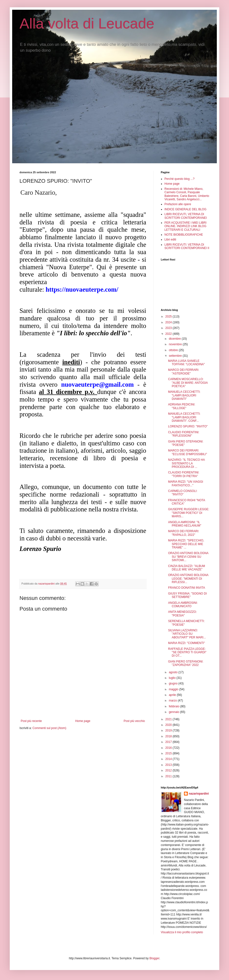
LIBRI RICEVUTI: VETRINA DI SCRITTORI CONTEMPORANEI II (187, 246)
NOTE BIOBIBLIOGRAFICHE (184, 235)
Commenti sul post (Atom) (49, 728)
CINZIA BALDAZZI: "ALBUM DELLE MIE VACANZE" (187, 568)
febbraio (175, 706)
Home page (83, 721)
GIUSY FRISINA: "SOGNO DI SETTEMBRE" (187, 595)
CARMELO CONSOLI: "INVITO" (183, 493)
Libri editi (170, 240)
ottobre (174, 350)
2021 (169, 719)
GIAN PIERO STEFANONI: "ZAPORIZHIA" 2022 (186, 663)
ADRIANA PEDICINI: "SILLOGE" (182, 406)
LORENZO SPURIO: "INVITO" (188, 426)
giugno (174, 683)
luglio (173, 678)
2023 (169, 328)
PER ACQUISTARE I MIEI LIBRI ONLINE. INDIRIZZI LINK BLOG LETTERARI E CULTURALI (185, 226)
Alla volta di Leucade (87, 24)
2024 (169, 322)
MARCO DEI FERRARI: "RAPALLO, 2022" (184, 533)
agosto (174, 672)
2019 (169, 730)
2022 (169, 334)
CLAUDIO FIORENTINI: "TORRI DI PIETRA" (184, 474)
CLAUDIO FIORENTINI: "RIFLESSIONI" (184, 434)
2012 (169, 770)
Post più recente (31, 721)
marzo (173, 701)
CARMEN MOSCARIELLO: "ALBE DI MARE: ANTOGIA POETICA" (188, 383)
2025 (169, 317)
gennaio (174, 712)
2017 (169, 742)
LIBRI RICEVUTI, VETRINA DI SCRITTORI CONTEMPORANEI (186, 216)
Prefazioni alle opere (178, 204)
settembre (176, 356)
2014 (169, 759)
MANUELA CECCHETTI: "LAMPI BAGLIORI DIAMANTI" (184, 395)
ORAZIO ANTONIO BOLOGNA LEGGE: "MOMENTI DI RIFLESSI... (188, 579)
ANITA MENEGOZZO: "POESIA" (182, 614)
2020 (169, 725)
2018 (169, 736)
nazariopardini (199, 794)
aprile (173, 695)
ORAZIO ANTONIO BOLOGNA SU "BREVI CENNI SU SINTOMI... (188, 557)
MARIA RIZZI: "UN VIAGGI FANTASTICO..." (186, 483)
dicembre (175, 339)
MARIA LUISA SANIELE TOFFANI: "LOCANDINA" (186, 363)
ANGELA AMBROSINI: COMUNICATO (183, 605)
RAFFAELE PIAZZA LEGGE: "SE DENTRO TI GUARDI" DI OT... (187, 652)
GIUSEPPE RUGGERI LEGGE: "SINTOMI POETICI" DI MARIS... (189, 513)
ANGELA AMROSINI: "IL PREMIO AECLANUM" (185, 524)
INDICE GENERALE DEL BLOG (185, 209)
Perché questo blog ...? (179, 179)
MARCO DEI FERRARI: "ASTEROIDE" (184, 372)
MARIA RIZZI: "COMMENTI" (186, 643)
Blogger (154, 958)
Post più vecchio (134, 721)
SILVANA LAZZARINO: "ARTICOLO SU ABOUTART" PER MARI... (187, 634)
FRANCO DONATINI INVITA (187, 588)
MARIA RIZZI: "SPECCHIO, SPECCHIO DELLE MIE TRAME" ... (186, 544)
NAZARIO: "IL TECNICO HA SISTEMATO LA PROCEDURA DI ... (186, 463)
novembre (176, 344)
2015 (169, 753)
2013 (169, 765)
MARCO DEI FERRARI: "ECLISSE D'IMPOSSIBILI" (188, 452)
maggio (174, 689)
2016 (169, 748)
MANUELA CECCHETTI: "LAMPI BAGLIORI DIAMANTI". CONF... (184, 417)
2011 (169, 776)
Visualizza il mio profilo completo (182, 932)
